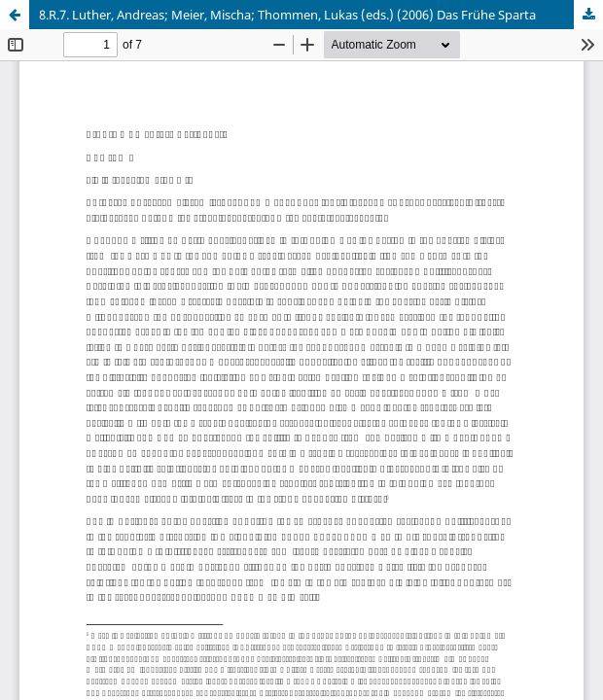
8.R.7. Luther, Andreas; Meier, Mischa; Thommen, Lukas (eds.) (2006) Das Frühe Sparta (287, 15)
